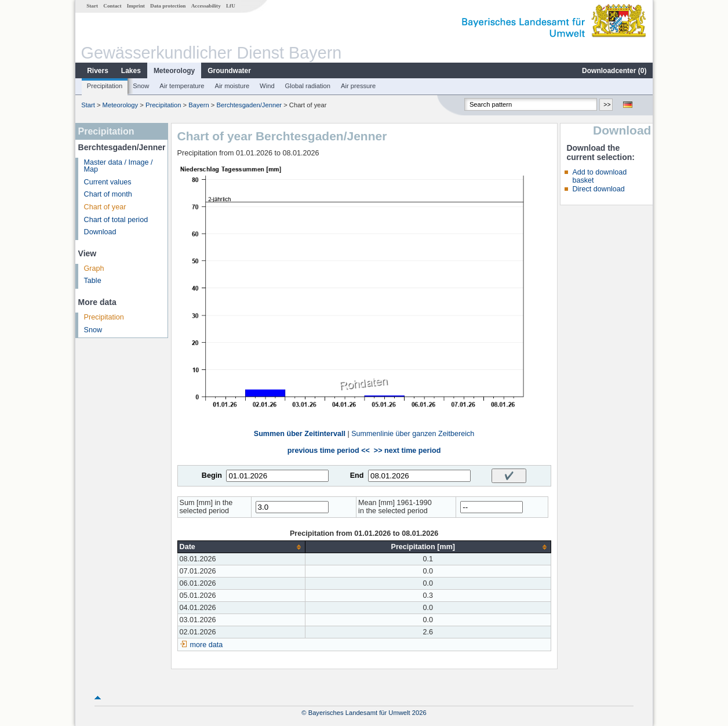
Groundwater (229, 71)
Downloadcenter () (614, 71)
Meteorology (174, 71)
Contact (112, 6)
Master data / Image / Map (119, 166)
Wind (267, 86)
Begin (212, 475)
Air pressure (358, 86)
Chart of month (108, 194)
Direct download (598, 189)
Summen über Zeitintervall (300, 434)
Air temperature (182, 86)
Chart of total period (116, 220)
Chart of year (105, 207)
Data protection (168, 6)
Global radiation (308, 86)
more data (207, 645)
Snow (141, 86)
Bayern (199, 105)
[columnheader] (241, 547)
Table (93, 281)
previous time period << (329, 451)
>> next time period (407, 451)
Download (100, 232)
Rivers (98, 71)
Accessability (206, 6)
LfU (231, 6)
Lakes (131, 71)
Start (92, 6)
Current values (108, 182)
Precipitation (105, 86)
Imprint (136, 6)
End (357, 475)
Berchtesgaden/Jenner (250, 105)
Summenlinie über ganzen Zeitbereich (413, 434)
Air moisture (232, 86)
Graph (94, 268)
